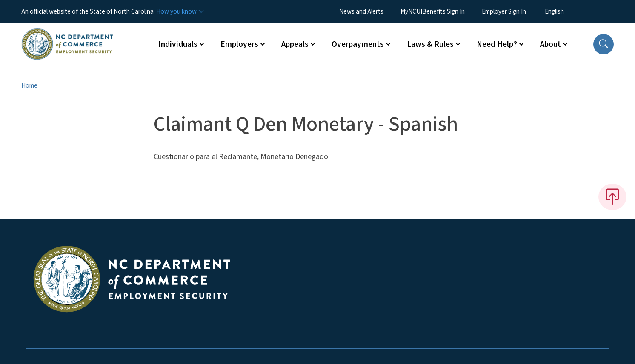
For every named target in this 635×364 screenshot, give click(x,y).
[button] (604, 44)
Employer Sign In (504, 11)
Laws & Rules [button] (430, 44)
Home (29, 85)
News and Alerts (361, 11)
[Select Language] (568, 11)
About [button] (551, 44)
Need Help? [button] (497, 44)
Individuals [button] (178, 44)
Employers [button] (239, 44)
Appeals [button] (295, 44)
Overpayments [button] (358, 44)
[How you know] (180, 11)
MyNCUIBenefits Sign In (433, 11)
